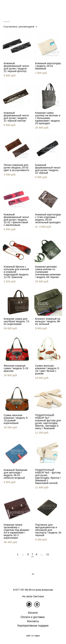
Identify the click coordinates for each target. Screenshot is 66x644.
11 (48, 554)
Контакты (33, 621)
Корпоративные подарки (33, 626)
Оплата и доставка (33, 617)
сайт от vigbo (33, 636)
